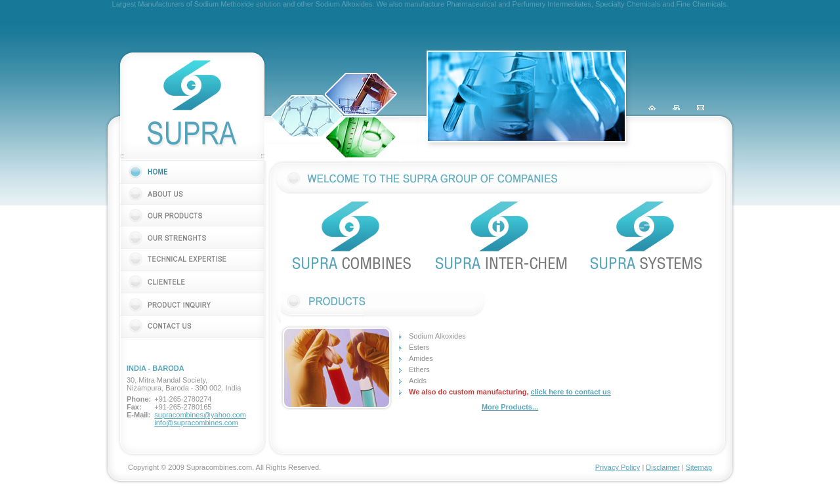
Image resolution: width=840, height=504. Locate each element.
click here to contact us (571, 392)
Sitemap (699, 467)
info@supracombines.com (196, 423)
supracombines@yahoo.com (200, 415)
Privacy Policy (618, 467)
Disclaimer (662, 467)
